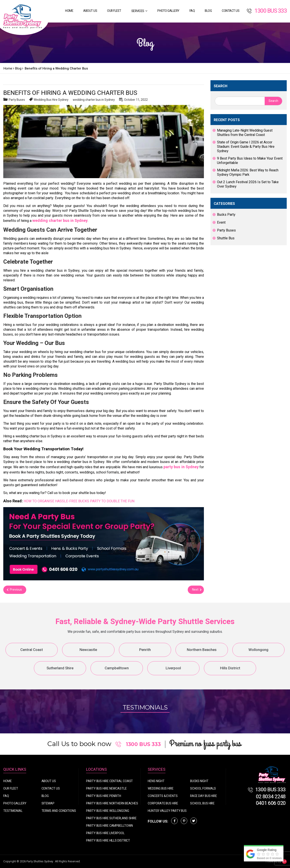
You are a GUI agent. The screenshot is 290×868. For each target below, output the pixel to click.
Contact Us (231, 11)
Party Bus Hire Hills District (108, 841)
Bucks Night (199, 781)
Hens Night (156, 781)
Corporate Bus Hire (163, 803)
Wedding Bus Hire (161, 789)
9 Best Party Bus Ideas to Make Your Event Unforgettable (250, 161)
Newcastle (88, 650)
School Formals (203, 789)
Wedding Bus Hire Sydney (51, 100)
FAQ (192, 11)
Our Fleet (114, 11)
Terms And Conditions (59, 811)
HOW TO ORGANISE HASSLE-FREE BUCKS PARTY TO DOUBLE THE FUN (79, 501)
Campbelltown (117, 668)
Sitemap (48, 803)
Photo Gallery (168, 11)
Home (69, 11)
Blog (208, 11)
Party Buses (17, 100)
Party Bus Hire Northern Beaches (112, 803)
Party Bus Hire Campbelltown (109, 826)
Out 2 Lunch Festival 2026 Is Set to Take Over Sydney (248, 184)
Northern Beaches (202, 650)
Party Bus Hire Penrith (104, 796)
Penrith (145, 650)
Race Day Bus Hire (204, 796)
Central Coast (32, 650)
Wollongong (258, 650)
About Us (90, 11)
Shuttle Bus (226, 238)
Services (138, 11)
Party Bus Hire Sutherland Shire (111, 818)
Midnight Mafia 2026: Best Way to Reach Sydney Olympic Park (248, 172)
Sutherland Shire (60, 668)
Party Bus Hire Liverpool (105, 833)
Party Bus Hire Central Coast (109, 781)
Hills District (230, 668)
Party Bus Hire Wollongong (108, 811)
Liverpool (173, 668)
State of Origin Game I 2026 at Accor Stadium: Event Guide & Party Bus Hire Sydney (246, 147)
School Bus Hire (202, 803)
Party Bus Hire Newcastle (106, 789)
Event (221, 223)
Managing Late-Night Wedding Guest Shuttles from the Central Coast (245, 133)
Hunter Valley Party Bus (167, 811)
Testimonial (13, 811)
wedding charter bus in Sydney (94, 100)
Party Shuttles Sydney (40, 861)
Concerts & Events (163, 796)
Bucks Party (226, 215)
